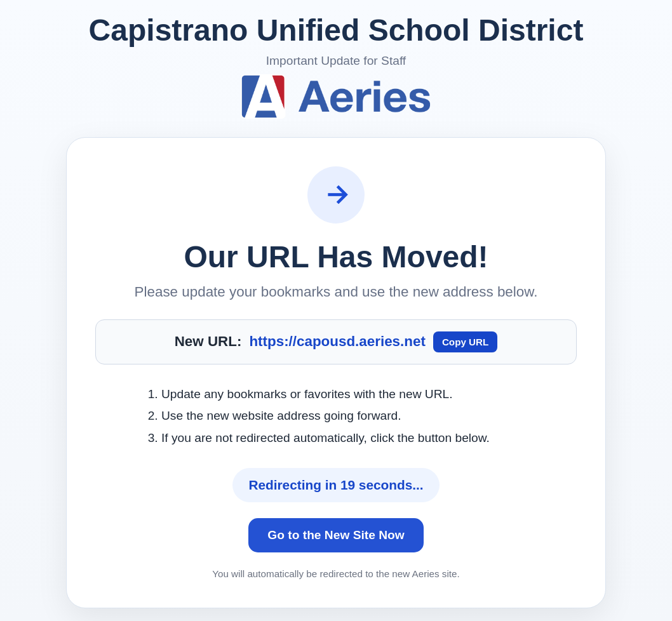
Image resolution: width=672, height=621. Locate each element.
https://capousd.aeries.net (337, 341)
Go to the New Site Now (336, 535)
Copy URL (465, 342)
